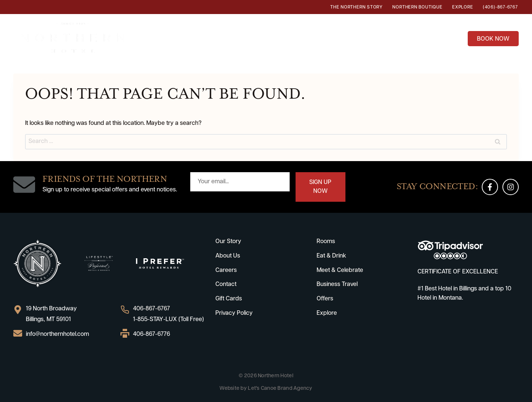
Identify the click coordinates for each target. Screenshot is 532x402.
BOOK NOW (493, 39)
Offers (446, 38)
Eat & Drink (252, 38)
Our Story (228, 242)
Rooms (209, 38)
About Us (228, 256)
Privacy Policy (234, 313)
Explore (463, 7)
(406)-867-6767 (500, 7)
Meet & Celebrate (340, 270)
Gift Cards (229, 299)
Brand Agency (295, 389)
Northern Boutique (417, 7)
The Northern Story (357, 7)
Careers (226, 270)
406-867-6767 (151, 309)
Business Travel (395, 38)
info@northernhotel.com (57, 334)
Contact (226, 285)
